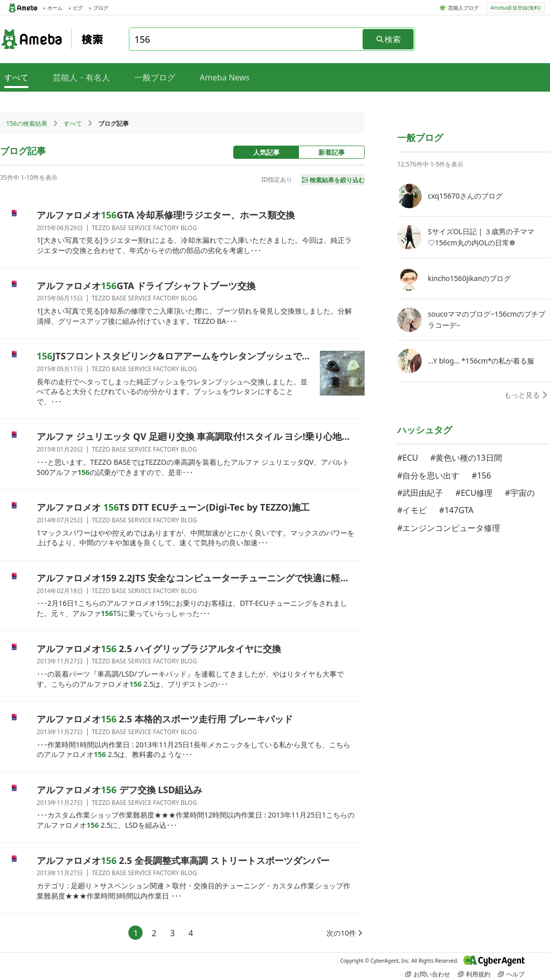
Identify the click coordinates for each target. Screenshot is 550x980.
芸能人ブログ (463, 8)
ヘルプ (511, 974)
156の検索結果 (27, 123)
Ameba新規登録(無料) (516, 8)
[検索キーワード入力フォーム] (246, 39)
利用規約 (474, 974)
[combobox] (246, 39)
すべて (73, 123)
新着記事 (332, 152)
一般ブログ (155, 77)
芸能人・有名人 (81, 77)
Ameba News (225, 77)
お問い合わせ (428, 974)
